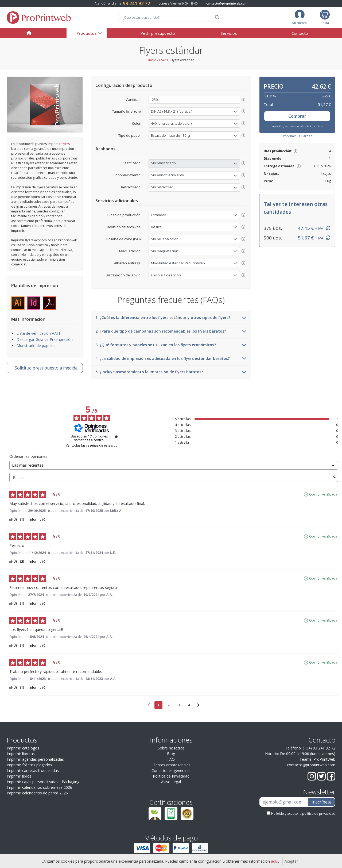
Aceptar (291, 861)
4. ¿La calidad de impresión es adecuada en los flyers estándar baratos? (171, 359)
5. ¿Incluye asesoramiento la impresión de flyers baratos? (171, 372)
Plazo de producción (124, 215)
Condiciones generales (171, 770)
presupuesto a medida (46, 368)
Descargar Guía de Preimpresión (45, 339)
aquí (275, 861)
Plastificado (131, 163)
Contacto (300, 33)
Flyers (163, 60)
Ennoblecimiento (127, 175)
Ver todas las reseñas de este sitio (92, 446)
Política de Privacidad (171, 776)
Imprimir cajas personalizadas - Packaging (43, 782)
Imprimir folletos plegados (29, 765)
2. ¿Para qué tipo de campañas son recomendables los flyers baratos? (171, 332)
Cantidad (133, 100)
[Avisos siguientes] (198, 705)
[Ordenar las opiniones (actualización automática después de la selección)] (174, 465)
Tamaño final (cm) (126, 111)
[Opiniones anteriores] (149, 705)
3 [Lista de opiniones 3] (179, 705)
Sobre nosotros (171, 748)
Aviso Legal (171, 782)
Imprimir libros (19, 776)
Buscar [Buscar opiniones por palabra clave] (171, 477)
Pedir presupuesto (158, 33)
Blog (171, 754)
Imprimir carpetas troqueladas (33, 770)
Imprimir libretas (21, 754)
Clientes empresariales (171, 765)
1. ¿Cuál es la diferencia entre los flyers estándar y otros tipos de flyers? (171, 318)
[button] (11, 105)
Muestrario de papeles (36, 346)
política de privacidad (319, 814)
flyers (66, 144)
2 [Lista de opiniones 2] (169, 705)
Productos (87, 33)
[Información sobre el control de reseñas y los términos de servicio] (116, 437)
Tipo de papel (129, 135)
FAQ (171, 759)
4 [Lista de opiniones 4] (189, 705)
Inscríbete (322, 802)
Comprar (297, 116)
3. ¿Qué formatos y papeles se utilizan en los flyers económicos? (171, 345)
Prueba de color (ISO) (123, 239)
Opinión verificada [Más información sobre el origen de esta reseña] (323, 494)
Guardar (305, 136)
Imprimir (289, 136)
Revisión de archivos (124, 227)
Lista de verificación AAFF (39, 333)
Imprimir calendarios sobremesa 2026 (39, 787)
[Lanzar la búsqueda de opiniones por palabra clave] (335, 477)
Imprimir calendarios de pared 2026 (37, 793)
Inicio (152, 60)
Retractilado (131, 187)
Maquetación (130, 251)
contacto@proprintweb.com (227, 3)
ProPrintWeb (324, 759)
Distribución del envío (123, 275)
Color (136, 123)
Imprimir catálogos (23, 748)
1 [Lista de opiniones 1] (158, 705)
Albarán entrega (127, 263)
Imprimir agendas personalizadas (35, 759)
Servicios (229, 33)
